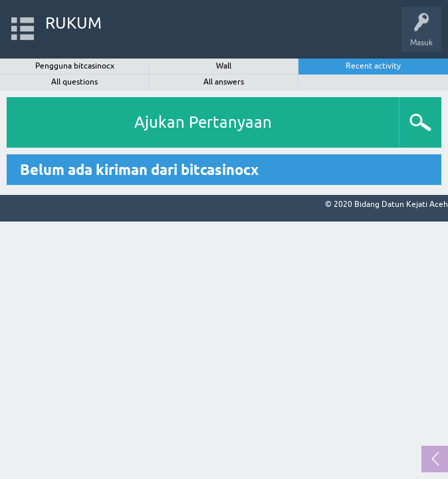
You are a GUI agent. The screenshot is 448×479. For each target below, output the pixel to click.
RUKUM (73, 23)
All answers (224, 82)
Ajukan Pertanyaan (203, 122)
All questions (74, 82)
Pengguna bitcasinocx (75, 66)
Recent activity (373, 66)
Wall (224, 66)
